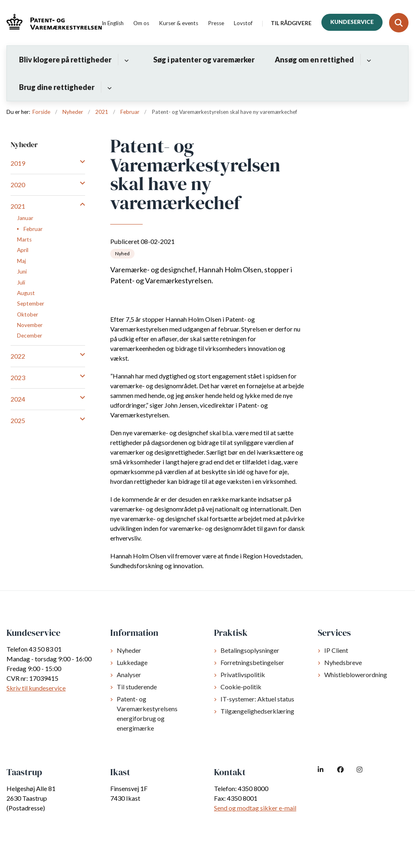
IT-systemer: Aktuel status (257, 699)
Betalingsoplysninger (250, 650)
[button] (80, 161)
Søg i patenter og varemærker (204, 60)
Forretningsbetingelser (252, 662)
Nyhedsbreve (343, 662)
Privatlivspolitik (243, 675)
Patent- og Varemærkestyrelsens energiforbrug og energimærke (147, 713)
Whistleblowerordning (356, 675)
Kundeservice (352, 22)
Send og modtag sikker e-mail (255, 808)
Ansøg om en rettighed (314, 60)
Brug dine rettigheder (57, 87)
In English (113, 24)
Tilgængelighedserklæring (257, 711)
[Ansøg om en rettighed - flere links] (368, 60)
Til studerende (137, 687)
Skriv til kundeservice (36, 688)
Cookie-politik (241, 687)
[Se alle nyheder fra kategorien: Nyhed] (122, 254)
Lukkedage (132, 662)
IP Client (336, 650)
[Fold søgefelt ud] (399, 23)
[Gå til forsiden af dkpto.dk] (51, 23)
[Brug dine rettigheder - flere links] (108, 87)
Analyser (129, 675)
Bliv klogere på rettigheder (65, 60)
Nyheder (129, 650)
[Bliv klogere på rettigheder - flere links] (125, 60)
